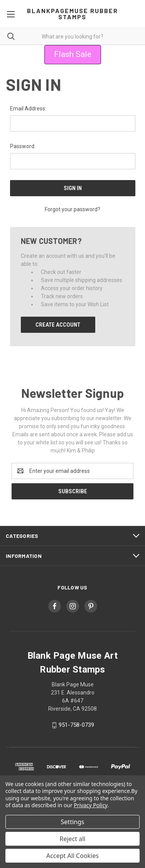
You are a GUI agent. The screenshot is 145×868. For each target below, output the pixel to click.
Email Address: (28, 108)
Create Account (58, 325)
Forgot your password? (72, 209)
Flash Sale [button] (73, 54)
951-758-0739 (76, 725)
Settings (73, 822)
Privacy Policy (90, 805)
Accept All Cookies (72, 856)
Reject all (73, 839)
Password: (23, 146)
